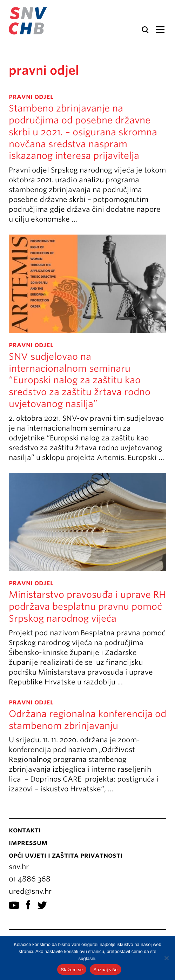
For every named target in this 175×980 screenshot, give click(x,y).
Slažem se (72, 970)
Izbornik (160, 30)
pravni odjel (31, 96)
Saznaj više (105, 970)
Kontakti (25, 830)
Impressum (28, 843)
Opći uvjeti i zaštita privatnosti (66, 855)
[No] (166, 958)
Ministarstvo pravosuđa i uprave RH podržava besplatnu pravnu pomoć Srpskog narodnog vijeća (87, 606)
